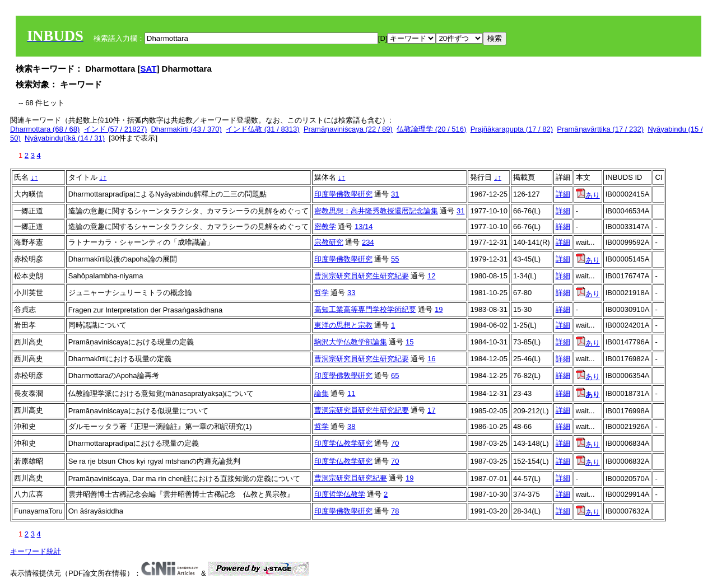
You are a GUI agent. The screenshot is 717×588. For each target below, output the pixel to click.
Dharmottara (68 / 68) (45, 129)
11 (351, 393)
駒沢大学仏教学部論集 (351, 342)
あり (588, 195)
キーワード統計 (36, 551)
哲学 (322, 293)
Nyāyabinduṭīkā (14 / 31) (65, 138)
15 (409, 342)
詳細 (563, 194)
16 (431, 359)
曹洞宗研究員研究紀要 (351, 478)
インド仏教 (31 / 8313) (263, 129)
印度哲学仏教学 (340, 494)
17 (431, 410)
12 (431, 276)
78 (395, 511)
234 (368, 242)
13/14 (364, 227)
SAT (149, 69)
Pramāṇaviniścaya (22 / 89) (348, 129)
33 (351, 293)
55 (395, 259)
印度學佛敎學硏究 (343, 194)
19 (439, 309)
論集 (322, 393)
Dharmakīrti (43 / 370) (186, 129)
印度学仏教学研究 (343, 443)
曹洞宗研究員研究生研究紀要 (362, 276)
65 (395, 375)
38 (351, 426)
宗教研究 (329, 242)
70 (395, 443)
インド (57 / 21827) (116, 129)
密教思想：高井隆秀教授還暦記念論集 (376, 211)
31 (395, 194)
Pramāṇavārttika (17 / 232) (600, 129)
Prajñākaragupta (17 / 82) (512, 129)
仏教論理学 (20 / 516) (431, 129)
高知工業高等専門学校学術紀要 (365, 309)
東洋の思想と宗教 (343, 325)
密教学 (325, 227)
